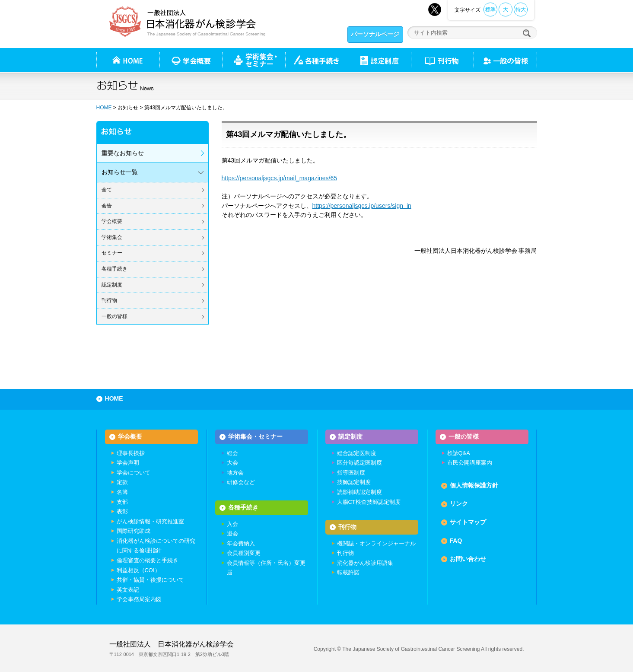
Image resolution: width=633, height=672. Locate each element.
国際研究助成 (134, 531)
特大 (521, 10)
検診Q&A (459, 453)
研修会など (241, 482)
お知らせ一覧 (120, 172)
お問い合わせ (468, 559)
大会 (232, 463)
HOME (104, 108)
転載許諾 (348, 572)
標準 (490, 10)
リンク (459, 503)
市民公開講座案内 (470, 463)
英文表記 (128, 590)
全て (107, 190)
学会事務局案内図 (139, 599)
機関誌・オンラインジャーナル (376, 543)
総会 (232, 453)
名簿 (122, 492)
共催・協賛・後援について (150, 580)
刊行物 (442, 60)
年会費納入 (241, 543)
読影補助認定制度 (359, 492)
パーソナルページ (375, 34)
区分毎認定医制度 (359, 463)
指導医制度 (351, 473)
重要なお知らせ (123, 153)
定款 (122, 482)
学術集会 (112, 237)
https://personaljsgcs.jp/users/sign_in (362, 206)
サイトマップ (468, 522)
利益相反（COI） (138, 570)
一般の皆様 (115, 316)
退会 (232, 533)
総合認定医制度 (357, 453)
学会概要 (112, 221)
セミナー (112, 253)
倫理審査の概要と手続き (148, 560)
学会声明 (128, 463)
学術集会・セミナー (255, 436)
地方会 (235, 473)
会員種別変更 (244, 553)
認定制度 (379, 60)
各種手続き (316, 60)
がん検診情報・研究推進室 (150, 521)
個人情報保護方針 (474, 485)
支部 (122, 502)
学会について (134, 473)
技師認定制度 (354, 482)
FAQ (456, 541)
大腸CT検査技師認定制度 (369, 502)
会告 (107, 206)
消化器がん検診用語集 (365, 563)
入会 (232, 524)
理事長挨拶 (131, 453)
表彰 (122, 511)
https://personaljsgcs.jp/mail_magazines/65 (280, 178)
